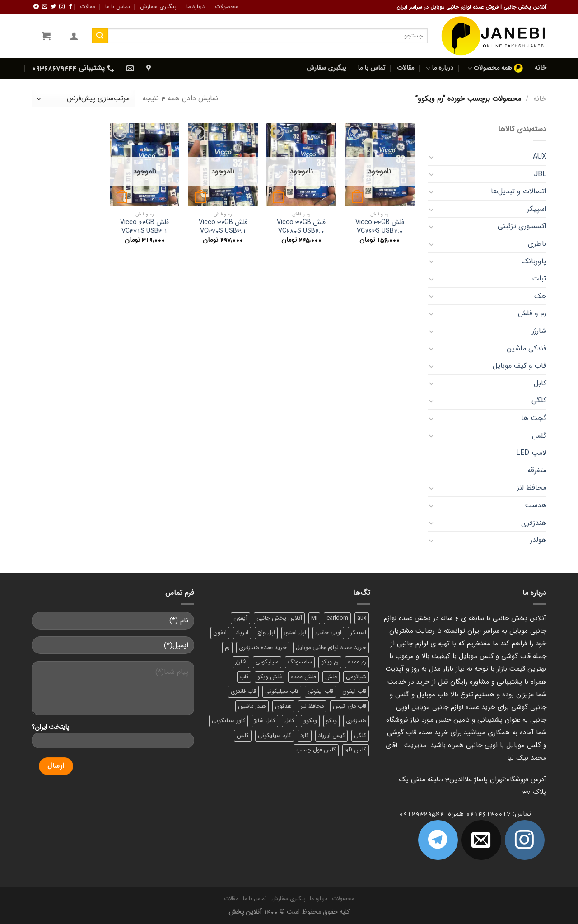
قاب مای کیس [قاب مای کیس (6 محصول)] (350, 706)
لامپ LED (531, 453)
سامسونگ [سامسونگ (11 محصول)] (300, 662)
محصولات (226, 7)
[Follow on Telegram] (36, 7)
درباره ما (196, 7)
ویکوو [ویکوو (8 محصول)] (310, 721)
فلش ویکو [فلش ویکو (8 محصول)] (270, 677)
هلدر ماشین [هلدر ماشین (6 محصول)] (252, 706)
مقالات (87, 7)
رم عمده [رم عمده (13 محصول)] (357, 662)
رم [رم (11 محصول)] (227, 648)
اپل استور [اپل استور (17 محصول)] (295, 633)
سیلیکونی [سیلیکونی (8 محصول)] (267, 662)
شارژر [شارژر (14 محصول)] (241, 662)
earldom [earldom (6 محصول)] (337, 618)
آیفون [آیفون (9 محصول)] (240, 618)
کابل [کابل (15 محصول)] (289, 721)
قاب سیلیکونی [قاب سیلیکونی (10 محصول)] (282, 691)
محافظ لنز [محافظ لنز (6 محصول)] (312, 706)
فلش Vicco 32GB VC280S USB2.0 (301, 227)
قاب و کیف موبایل (520, 366)
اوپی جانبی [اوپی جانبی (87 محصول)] (328, 633)
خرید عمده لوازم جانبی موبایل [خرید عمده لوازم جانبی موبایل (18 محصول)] (331, 648)
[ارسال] (100, 36)
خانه (541, 68)
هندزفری (534, 523)
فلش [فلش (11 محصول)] (331, 677)
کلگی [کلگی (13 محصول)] (360, 736)
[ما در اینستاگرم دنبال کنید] (62, 7)
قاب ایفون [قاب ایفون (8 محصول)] (354, 691)
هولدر (538, 540)
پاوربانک (534, 261)
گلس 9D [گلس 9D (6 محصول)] (356, 750)
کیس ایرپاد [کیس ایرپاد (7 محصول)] (331, 736)
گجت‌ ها (534, 418)
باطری (537, 244)
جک (540, 296)
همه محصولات (495, 68)
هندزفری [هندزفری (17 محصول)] (356, 721)
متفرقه (537, 470)
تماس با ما (118, 7)
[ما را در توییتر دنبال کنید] (53, 7)
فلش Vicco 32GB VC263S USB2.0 (380, 227)
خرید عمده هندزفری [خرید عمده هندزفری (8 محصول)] (263, 648)
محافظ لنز (532, 488)
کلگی (539, 400)
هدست (536, 505)
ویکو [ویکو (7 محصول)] (331, 721)
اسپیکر (537, 209)
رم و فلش (532, 313)
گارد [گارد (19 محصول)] (305, 736)
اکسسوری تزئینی (522, 226)
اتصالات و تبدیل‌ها (519, 191)
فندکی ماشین (527, 348)
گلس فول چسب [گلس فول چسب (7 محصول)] (316, 750)
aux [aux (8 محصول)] (362, 618)
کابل (540, 383)
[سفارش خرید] (83, 99)
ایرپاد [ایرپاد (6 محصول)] (242, 633)
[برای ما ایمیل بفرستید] (45, 7)
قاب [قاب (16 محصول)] (244, 677)
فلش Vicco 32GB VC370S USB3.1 (223, 227)
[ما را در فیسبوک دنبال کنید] (70, 7)
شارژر (539, 331)
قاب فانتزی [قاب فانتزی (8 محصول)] (243, 691)
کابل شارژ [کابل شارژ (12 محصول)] (265, 721)
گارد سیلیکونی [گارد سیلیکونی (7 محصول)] (275, 736)
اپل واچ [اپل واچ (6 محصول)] (266, 633)
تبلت (539, 278)
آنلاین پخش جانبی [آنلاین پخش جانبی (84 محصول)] (279, 618)
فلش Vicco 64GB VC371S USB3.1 (144, 227)
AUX (540, 156)
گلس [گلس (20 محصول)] (243, 736)
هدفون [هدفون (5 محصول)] (283, 706)
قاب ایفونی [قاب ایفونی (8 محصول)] (320, 691)
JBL (540, 174)
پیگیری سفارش (158, 7)
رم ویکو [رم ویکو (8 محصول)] (330, 662)
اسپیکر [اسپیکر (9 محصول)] (358, 633)
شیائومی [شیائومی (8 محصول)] (356, 677)
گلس (539, 436)
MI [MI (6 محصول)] (314, 618)
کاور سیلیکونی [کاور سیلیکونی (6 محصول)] (228, 721)
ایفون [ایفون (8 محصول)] (220, 633)
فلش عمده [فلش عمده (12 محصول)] (303, 677)
